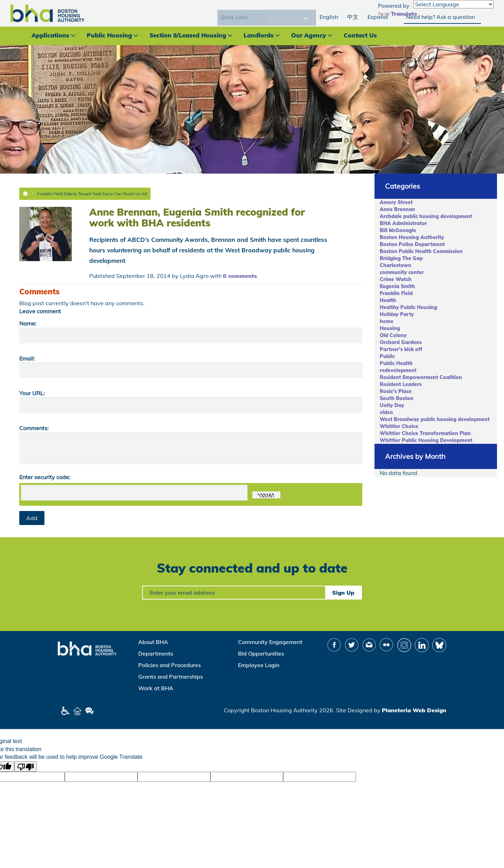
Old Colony (393, 335)
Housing (390, 328)
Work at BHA (156, 688)
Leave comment (40, 311)
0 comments (240, 276)
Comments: (34, 428)
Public (387, 356)
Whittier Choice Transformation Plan (425, 433)
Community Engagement (270, 642)
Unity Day (392, 405)
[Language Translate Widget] (453, 4)
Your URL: (32, 393)
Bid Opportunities (261, 653)
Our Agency (309, 35)
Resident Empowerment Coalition (421, 377)
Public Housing (109, 35)
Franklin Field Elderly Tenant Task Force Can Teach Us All (92, 194)
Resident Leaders (401, 384)
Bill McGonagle (398, 230)
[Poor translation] (26, 766)
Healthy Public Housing (408, 307)
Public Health (396, 363)
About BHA (153, 642)
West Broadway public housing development (435, 419)
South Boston (397, 398)
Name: (28, 323)
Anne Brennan (397, 209)
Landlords (259, 35)
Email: (27, 358)
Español (378, 17)
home (387, 321)
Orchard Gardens (401, 342)
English (329, 17)
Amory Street (396, 202)
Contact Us (360, 35)
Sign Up (343, 593)
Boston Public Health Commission (421, 251)
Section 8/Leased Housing (188, 35)
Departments (156, 653)
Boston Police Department (412, 244)
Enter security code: (45, 477)
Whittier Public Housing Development (426, 440)
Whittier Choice (399, 426)
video (386, 412)
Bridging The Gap (401, 258)
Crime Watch (396, 279)
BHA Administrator (403, 223)
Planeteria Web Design (414, 710)
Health (388, 300)
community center (402, 272)
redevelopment (398, 370)
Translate (398, 14)
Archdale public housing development (426, 216)
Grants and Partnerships (171, 677)
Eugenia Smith (397, 286)
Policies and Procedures (170, 665)
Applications (50, 35)
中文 (353, 17)
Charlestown (395, 265)
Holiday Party (397, 314)
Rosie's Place (396, 391)
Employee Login (259, 665)
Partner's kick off (401, 349)
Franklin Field (396, 293)
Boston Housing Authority (412, 237)
